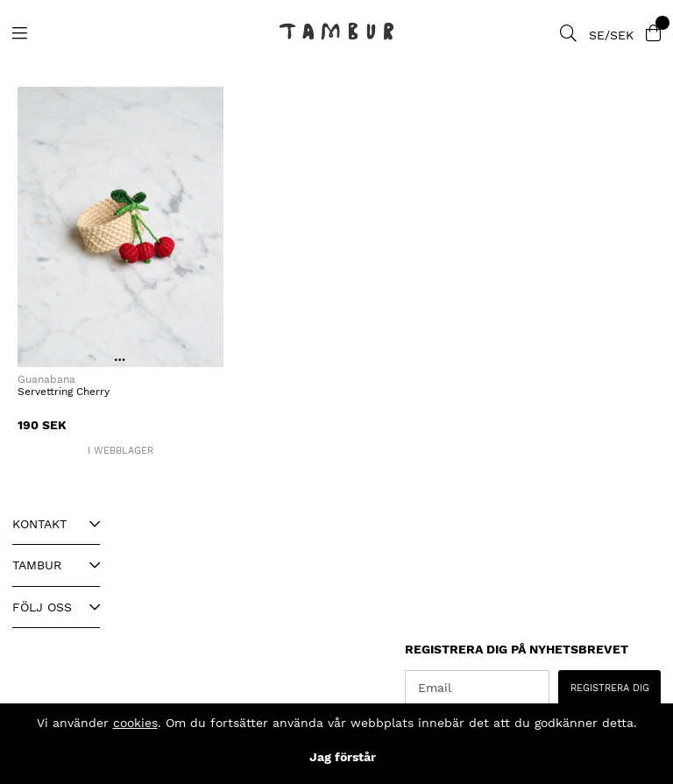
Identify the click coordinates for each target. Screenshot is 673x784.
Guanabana (46, 379)
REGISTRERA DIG (610, 688)
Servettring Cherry (64, 392)
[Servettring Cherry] (120, 227)
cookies (135, 723)
